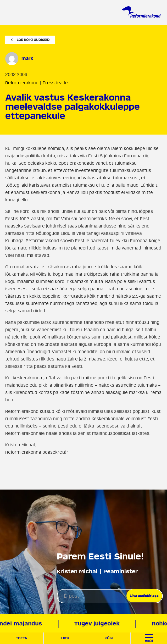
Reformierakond (22, 83)
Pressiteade (55, 83)
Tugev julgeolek (98, 624)
